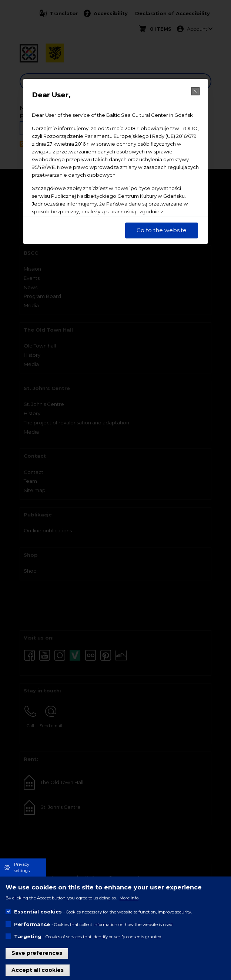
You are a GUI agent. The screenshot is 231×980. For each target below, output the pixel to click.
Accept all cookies (38, 970)
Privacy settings (22, 867)
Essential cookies (38, 912)
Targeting (28, 936)
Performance (32, 924)
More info (129, 898)
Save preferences (37, 953)
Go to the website (162, 230)
